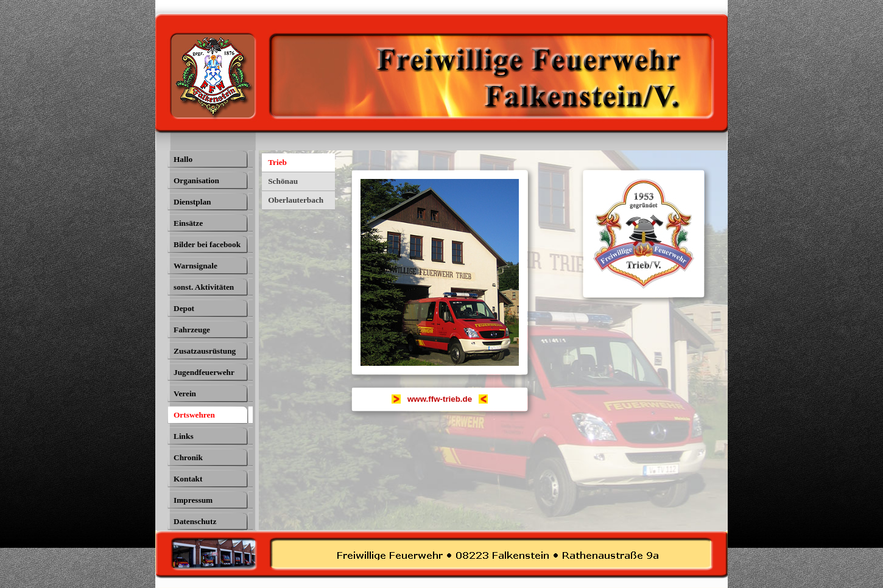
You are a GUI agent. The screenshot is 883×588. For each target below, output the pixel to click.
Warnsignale (195, 266)
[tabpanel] (440, 399)
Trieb (277, 162)
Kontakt (188, 479)
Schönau (283, 181)
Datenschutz (195, 521)
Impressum (193, 500)
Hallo (183, 159)
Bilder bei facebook (207, 244)
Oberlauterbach (296, 200)
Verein (185, 394)
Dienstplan (192, 202)
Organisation (196, 180)
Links (184, 436)
